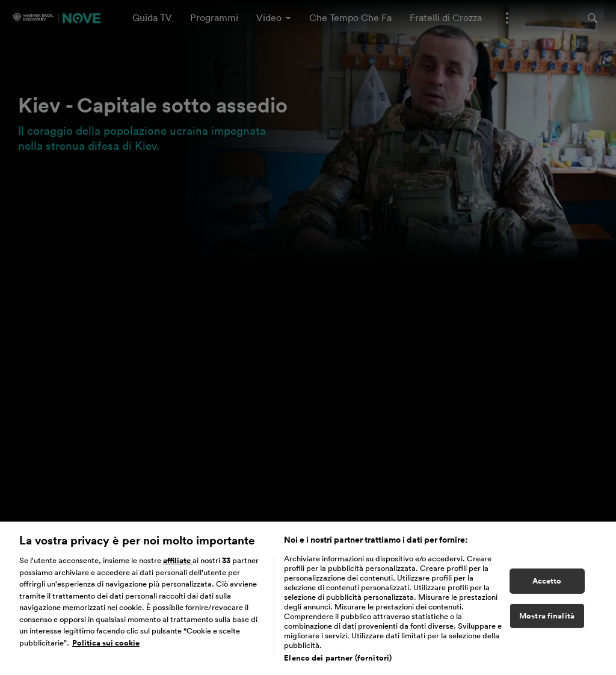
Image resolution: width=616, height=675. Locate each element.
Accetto (547, 585)
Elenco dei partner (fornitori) (338, 662)
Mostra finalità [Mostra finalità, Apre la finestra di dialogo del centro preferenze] (547, 620)
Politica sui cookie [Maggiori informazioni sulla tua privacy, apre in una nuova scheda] (106, 647)
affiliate (178, 565)
